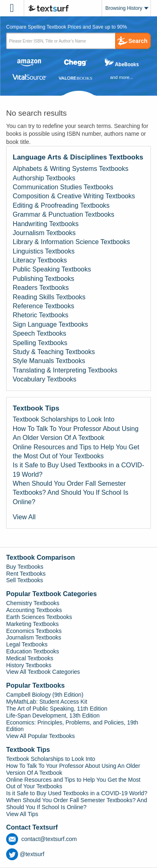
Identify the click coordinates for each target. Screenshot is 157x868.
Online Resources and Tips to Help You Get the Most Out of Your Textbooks (76, 452)
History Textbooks (29, 665)
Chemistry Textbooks (33, 603)
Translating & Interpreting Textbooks (65, 370)
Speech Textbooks (39, 333)
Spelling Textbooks (40, 343)
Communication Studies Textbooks (63, 187)
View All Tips (22, 814)
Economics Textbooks (34, 631)
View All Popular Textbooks (41, 736)
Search (138, 41)
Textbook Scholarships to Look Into (64, 419)
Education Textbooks (33, 651)
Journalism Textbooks (44, 233)
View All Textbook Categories (43, 672)
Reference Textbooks (43, 306)
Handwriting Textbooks (46, 224)
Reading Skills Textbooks (49, 297)
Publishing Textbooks (43, 279)
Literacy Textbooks (40, 260)
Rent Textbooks (26, 574)
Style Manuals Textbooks (49, 361)
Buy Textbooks (25, 567)
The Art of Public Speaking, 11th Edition (57, 709)
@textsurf (25, 854)
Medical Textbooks (30, 658)
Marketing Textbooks (32, 624)
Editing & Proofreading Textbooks (61, 205)
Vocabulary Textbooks (44, 379)
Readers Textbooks (41, 288)
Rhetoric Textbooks (41, 315)
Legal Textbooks (27, 644)
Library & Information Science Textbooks (71, 242)
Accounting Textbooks (34, 610)
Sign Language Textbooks (50, 324)
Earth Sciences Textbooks (39, 617)
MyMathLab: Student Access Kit (47, 702)
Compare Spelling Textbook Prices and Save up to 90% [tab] (67, 27)
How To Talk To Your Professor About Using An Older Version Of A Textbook (76, 433)
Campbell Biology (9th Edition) (45, 695)
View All (24, 517)
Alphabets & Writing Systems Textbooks (71, 169)
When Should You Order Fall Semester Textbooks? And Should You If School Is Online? (71, 493)
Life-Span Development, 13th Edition (53, 715)
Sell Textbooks (25, 580)
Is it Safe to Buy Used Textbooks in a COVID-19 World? (78, 470)
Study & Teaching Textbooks (54, 352)
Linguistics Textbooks (44, 251)
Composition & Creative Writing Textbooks (74, 196)
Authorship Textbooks (44, 178)
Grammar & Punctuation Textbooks (64, 214)
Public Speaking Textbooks (52, 269)
